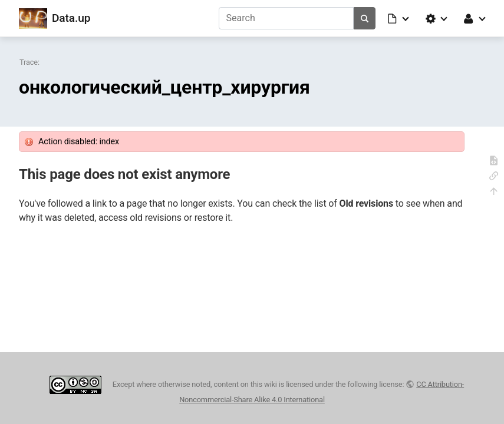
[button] (399, 18)
